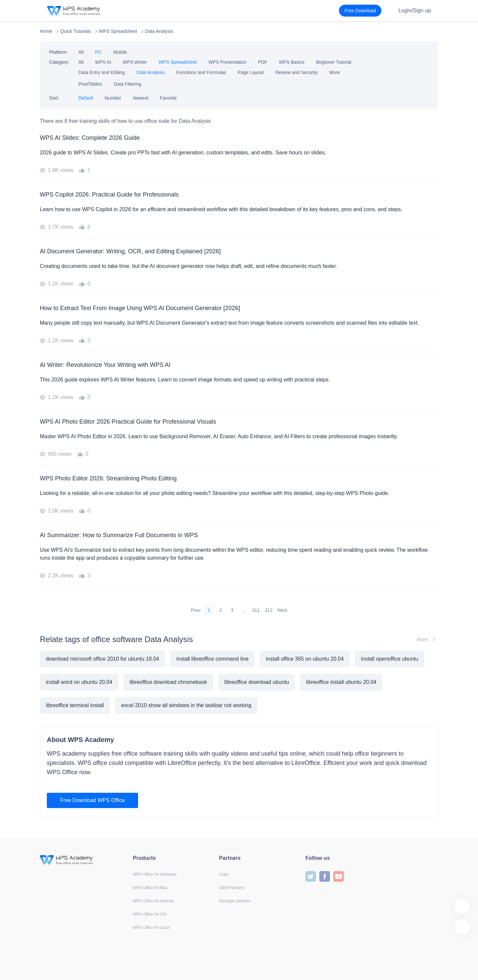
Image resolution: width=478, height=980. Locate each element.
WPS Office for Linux (151, 928)
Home (46, 31)
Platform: (58, 52)
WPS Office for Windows (155, 874)
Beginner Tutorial (334, 62)
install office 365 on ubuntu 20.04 (305, 659)
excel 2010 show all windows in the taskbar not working (186, 705)
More (335, 72)
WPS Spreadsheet (118, 31)
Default (86, 98)
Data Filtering (128, 84)
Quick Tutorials (76, 31)
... (244, 610)
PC (98, 52)
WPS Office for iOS (150, 914)
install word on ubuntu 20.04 (79, 682)
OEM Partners (232, 888)
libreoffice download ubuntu (257, 682)
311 (256, 610)
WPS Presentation (227, 62)
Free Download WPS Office (92, 800)
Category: (59, 62)
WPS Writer (135, 62)
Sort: (54, 98)
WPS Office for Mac (150, 888)
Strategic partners (235, 901)
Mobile (120, 52)
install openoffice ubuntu (389, 659)
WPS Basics (292, 62)
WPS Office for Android (153, 901)
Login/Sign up (415, 10)
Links (224, 874)
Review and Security (297, 72)
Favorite (168, 98)
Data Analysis (159, 31)
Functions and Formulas (201, 72)
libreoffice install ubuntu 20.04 (341, 682)
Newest (141, 98)
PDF (263, 62)
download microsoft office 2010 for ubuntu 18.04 (102, 659)
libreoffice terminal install (75, 705)
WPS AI (103, 62)
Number (113, 98)
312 (269, 610)
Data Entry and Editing (102, 72)
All (81, 52)
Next (282, 610)
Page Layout (251, 72)
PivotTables (90, 84)
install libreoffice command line (212, 659)
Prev (196, 610)
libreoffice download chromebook (168, 682)
